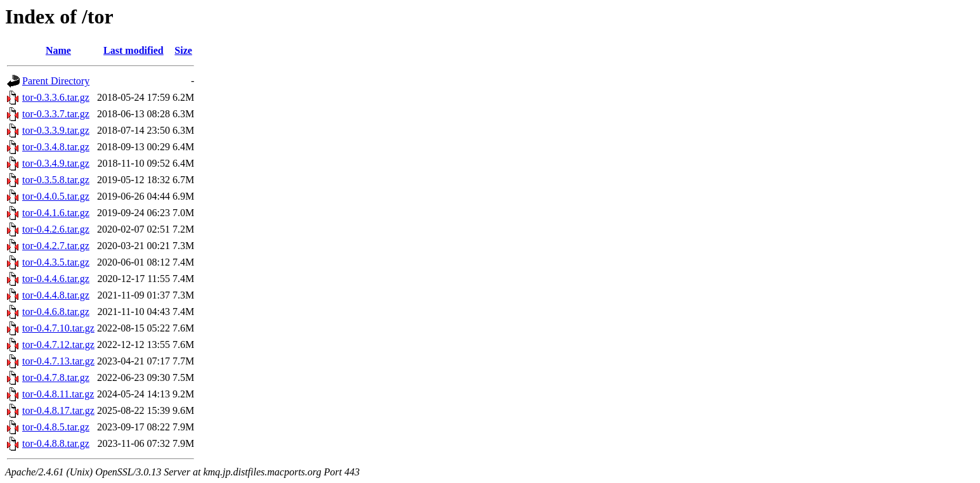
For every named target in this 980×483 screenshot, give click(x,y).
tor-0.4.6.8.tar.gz (56, 312)
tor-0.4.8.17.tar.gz (58, 410)
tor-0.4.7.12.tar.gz (58, 345)
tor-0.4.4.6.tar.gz (56, 279)
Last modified (134, 50)
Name (58, 50)
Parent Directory (56, 81)
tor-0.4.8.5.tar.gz (56, 427)
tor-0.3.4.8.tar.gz (56, 147)
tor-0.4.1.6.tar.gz (56, 213)
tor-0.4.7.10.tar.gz (58, 328)
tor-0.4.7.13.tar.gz (58, 361)
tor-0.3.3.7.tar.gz (56, 114)
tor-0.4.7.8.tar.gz (56, 377)
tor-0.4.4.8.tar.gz (56, 295)
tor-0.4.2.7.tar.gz (56, 246)
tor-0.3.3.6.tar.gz (56, 97)
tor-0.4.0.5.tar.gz (56, 196)
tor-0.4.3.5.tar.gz (56, 262)
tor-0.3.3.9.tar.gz (56, 130)
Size (183, 50)
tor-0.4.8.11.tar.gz (58, 394)
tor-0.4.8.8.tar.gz (56, 443)
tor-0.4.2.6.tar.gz (56, 229)
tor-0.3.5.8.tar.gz (56, 180)
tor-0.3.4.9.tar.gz (56, 163)
